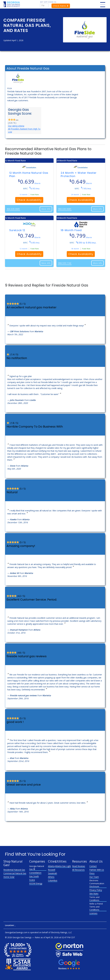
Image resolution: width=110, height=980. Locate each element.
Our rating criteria (16, 126)
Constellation (35, 873)
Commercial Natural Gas (15, 873)
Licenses (93, 913)
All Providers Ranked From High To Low (24, 130)
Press (92, 873)
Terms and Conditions (94, 899)
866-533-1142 (65, 263)
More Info (46, 209)
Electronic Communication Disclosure (97, 883)
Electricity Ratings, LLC (61, 932)
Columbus (53, 880)
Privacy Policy (96, 890)
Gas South (34, 876)
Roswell (52, 870)
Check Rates (61, 6)
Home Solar (9, 877)
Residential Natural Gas (14, 870)
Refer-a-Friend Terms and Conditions (96, 907)
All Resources (78, 870)
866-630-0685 (13, 209)
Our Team (94, 877)
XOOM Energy (36, 883)
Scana (32, 880)
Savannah (52, 873)
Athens (51, 877)
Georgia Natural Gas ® (37, 868)
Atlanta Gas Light (63, 866)
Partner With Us (97, 870)
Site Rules (94, 894)
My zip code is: (48, 2)
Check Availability (29, 200)
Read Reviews (79, 866)
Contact (93, 866)
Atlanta (51, 866)
